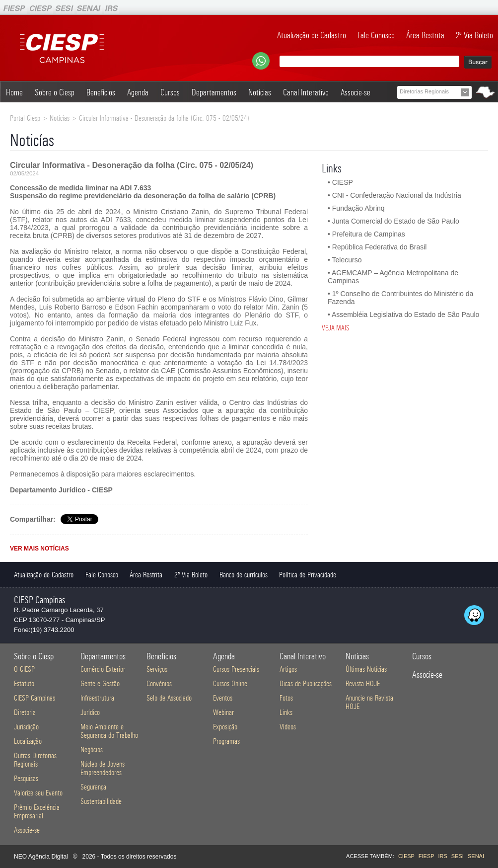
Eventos (223, 698)
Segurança (93, 787)
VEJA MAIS (335, 328)
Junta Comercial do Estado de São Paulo (396, 221)
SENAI (476, 856)
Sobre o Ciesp (55, 92)
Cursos (170, 92)
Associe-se (356, 92)
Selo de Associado (169, 698)
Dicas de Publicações (306, 683)
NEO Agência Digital (41, 857)
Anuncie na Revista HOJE (369, 702)
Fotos (286, 698)
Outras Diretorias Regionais (35, 760)
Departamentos (214, 92)
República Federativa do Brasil (380, 247)
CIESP (343, 182)
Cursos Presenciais (236, 669)
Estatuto (24, 683)
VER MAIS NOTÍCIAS (39, 549)
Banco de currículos (244, 575)
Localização (28, 741)
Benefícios (101, 92)
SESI (458, 856)
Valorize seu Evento (38, 793)
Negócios (92, 750)
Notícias (260, 92)
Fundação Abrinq (358, 208)
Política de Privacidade (308, 575)
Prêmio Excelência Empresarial (37, 811)
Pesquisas (26, 778)
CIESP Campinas (35, 698)
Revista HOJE (363, 683)
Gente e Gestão (100, 683)
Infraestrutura (97, 698)
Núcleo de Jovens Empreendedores (103, 768)
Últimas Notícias (366, 669)
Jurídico (90, 712)
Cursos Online (230, 683)
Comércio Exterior (103, 669)
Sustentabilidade (101, 801)
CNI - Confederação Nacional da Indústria (397, 195)
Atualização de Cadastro (312, 35)
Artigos (288, 669)
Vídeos (288, 727)
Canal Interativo (306, 92)
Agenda (138, 92)
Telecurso (347, 260)
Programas (226, 741)
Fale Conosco (376, 35)
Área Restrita (425, 35)
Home (14, 92)
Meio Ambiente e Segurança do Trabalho (109, 731)
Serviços (157, 669)
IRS (442, 856)
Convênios (159, 683)
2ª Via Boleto (474, 35)
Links (286, 712)
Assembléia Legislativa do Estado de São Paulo (405, 315)
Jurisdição (26, 727)
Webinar (223, 712)
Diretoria (25, 712)
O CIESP (24, 669)
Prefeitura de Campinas (369, 234)
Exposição (225, 727)
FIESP (427, 856)
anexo (222, 442)
